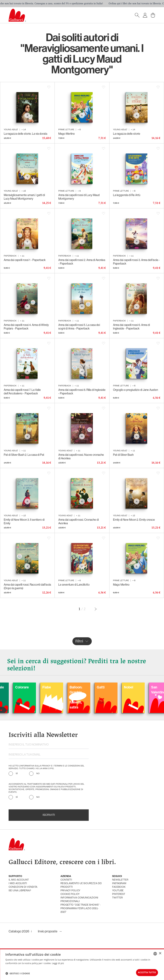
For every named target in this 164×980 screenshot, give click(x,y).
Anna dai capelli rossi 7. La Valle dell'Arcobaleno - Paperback (22, 392)
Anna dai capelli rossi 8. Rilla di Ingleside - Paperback (82, 392)
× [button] (160, 953)
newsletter (120, 880)
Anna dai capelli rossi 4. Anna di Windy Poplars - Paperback (26, 327)
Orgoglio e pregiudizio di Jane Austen (135, 390)
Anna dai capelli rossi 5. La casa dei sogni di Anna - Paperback (79, 327)
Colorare (35, 687)
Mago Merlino (67, 134)
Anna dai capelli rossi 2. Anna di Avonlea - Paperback (82, 262)
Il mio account (19, 880)
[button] (18, 973)
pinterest (119, 894)
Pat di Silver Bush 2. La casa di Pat (24, 455)
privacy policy (70, 891)
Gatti (113, 687)
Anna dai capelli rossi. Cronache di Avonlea (79, 521)
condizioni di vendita (23, 887)
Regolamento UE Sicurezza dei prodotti (81, 885)
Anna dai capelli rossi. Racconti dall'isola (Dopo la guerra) (27, 586)
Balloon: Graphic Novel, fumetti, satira (89, 697)
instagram (119, 884)
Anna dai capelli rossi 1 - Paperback (25, 260)
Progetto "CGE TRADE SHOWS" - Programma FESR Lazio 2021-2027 (81, 909)
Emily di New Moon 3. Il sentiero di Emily (24, 521)
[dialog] (82, 964)
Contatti (66, 880)
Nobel (141, 687)
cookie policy (70, 894)
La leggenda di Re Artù (127, 195)
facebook (119, 887)
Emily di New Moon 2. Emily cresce (134, 520)
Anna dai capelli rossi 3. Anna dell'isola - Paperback (136, 262)
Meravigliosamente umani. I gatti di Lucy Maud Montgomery (24, 197)
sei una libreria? (20, 891)
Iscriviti (49, 815)
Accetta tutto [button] (144, 972)
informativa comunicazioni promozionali (79, 900)
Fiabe (59, 687)
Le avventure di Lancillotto (74, 585)
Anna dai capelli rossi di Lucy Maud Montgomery (79, 197)
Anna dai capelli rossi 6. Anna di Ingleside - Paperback (131, 327)
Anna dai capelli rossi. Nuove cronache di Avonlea (81, 456)
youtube (118, 891)
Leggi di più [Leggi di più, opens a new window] (58, 962)
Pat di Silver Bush (123, 455)
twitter (117, 898)
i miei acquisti (18, 884)
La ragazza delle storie (127, 134)
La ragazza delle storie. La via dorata (25, 134)
